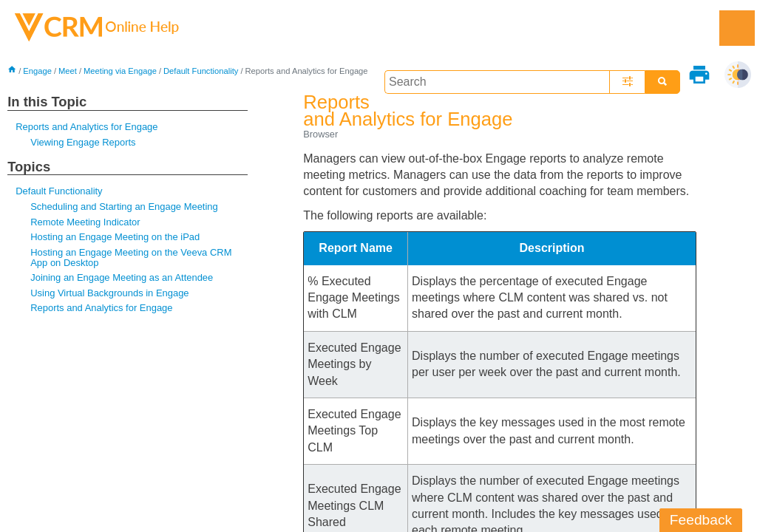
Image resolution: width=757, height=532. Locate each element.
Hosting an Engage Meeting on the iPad (115, 237)
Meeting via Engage (120, 71)
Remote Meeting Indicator (85, 222)
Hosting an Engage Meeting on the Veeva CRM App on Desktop (131, 258)
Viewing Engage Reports (83, 142)
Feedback (701, 520)
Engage (37, 71)
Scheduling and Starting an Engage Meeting (124, 207)
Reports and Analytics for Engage (86, 127)
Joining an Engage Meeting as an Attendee (122, 277)
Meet (68, 71)
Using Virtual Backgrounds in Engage (109, 293)
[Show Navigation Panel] (737, 28)
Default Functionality (201, 71)
